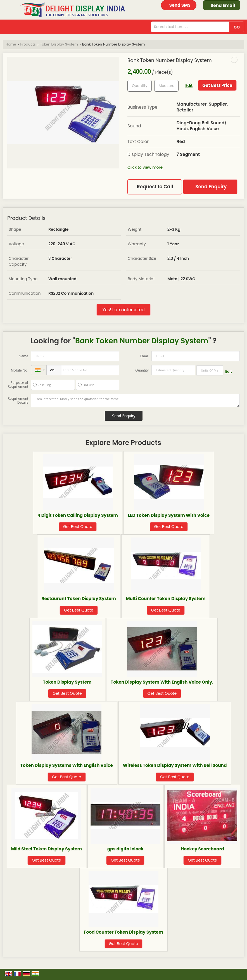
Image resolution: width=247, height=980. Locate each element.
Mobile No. (20, 370)
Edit (189, 85)
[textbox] (166, 86)
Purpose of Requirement (18, 385)
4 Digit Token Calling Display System (78, 515)
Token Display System (59, 44)
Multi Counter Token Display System (166, 599)
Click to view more (145, 167)
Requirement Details (18, 401)
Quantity (142, 370)
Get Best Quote (78, 527)
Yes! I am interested (123, 310)
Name (23, 356)
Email (144, 356)
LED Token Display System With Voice (169, 515)
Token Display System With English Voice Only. (162, 682)
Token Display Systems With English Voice (67, 765)
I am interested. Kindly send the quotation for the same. (135, 401)
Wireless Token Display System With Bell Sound (175, 765)
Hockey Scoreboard (202, 849)
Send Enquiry (211, 187)
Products (28, 44)
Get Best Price (217, 85)
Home (11, 44)
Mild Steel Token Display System (47, 849)
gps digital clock (125, 849)
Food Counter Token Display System (123, 932)
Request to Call (155, 187)
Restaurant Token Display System (79, 599)
